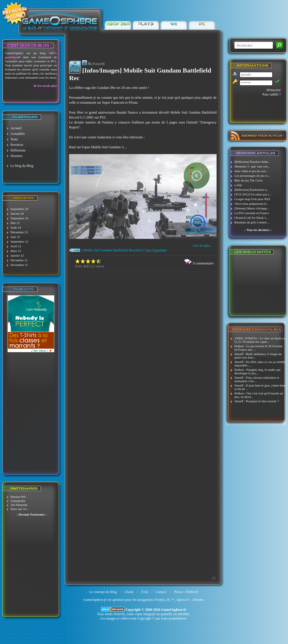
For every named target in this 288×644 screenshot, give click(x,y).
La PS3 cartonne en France (252, 213)
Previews (17, 145)
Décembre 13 (19, 232)
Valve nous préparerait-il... (251, 204)
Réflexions (18, 150)
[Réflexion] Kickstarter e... (252, 190)
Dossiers (16, 156)
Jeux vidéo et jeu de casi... (251, 171)
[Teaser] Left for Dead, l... (251, 218)
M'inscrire (274, 90)
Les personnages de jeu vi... (252, 176)
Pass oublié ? (272, 94)
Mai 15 (15, 223)
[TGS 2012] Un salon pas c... (253, 194)
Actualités (18, 134)
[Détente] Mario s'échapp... (252, 208)
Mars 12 (16, 251)
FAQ (145, 592)
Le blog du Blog (22, 166)
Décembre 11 (19, 260)
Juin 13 (15, 237)
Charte (129, 592)
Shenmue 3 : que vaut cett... (252, 166)
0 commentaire (203, 263)
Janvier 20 (17, 214)
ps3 (151, 250)
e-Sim (238, 185)
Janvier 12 (17, 255)
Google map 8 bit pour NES (252, 199)
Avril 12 (16, 246)
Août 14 (16, 227)
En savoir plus (47, 86)
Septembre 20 (19, 209)
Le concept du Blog (103, 592)
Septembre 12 (19, 241)
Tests (14, 139)
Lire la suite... (203, 246)
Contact (161, 592)
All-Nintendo (19, 505)
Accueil (16, 128)
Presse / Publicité (186, 592)
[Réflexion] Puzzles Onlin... (252, 162)
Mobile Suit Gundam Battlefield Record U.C (114, 250)
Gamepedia (18, 501)
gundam (161, 250)
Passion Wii (18, 497)
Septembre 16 (19, 218)
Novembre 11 (19, 265)
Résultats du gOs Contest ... (252, 222)
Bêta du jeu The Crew (248, 180)
